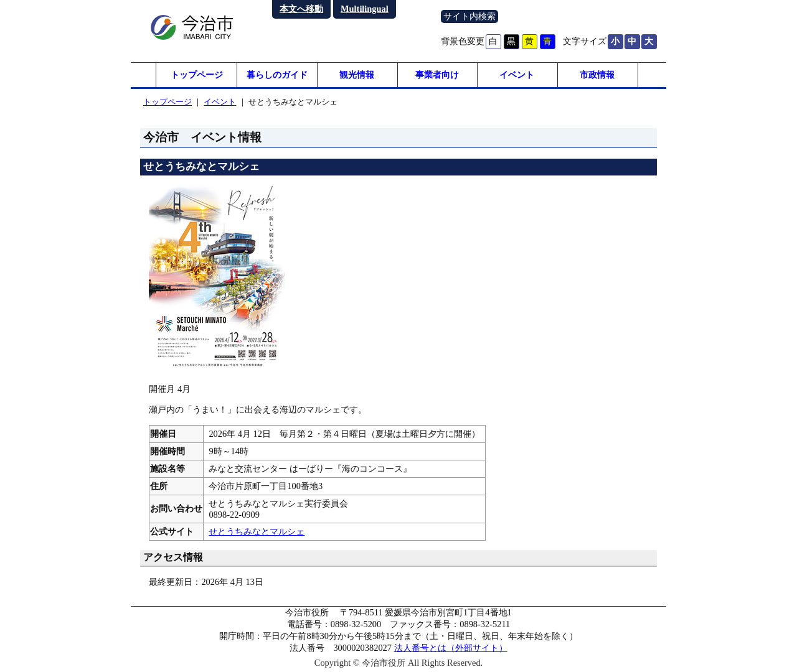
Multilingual (365, 9)
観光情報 (357, 75)
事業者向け (437, 75)
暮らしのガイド (277, 75)
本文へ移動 (301, 9)
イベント (517, 75)
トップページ (197, 75)
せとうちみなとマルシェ (257, 531)
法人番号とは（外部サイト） (451, 648)
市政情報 (597, 75)
